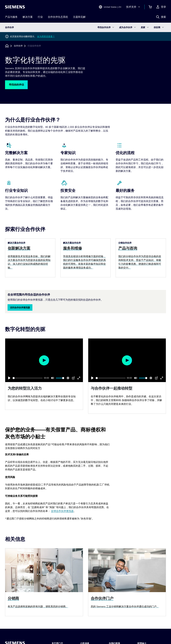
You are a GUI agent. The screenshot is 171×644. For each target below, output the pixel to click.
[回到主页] (7, 46)
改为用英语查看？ (46, 36)
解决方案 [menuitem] (28, 17)
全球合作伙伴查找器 (62, 511)
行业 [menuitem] (40, 17)
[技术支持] (133, 7)
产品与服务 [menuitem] (11, 17)
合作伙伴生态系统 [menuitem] (58, 17)
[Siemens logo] (15, 7)
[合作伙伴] (18, 46)
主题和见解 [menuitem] (79, 17)
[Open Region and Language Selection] (110, 7)
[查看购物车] (150, 7)
